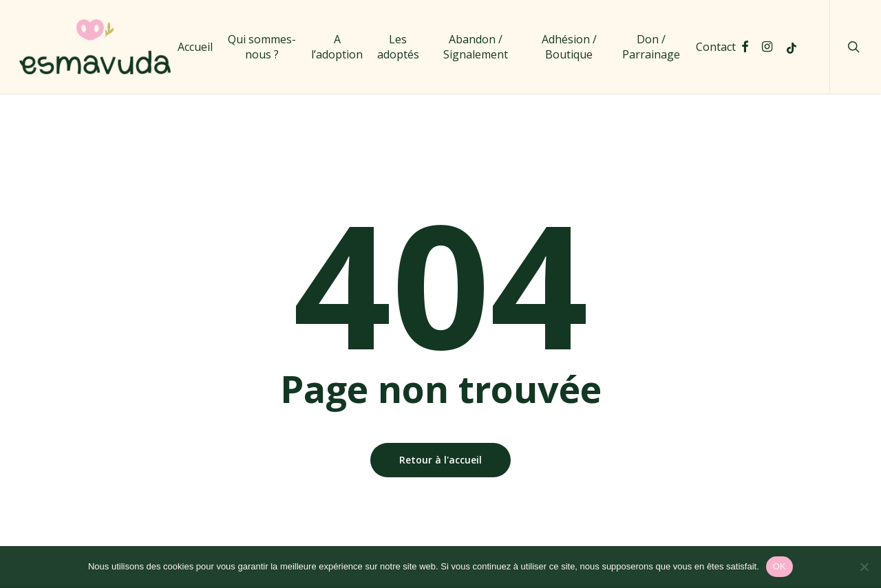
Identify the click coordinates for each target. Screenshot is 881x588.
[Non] (864, 567)
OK (779, 566)
